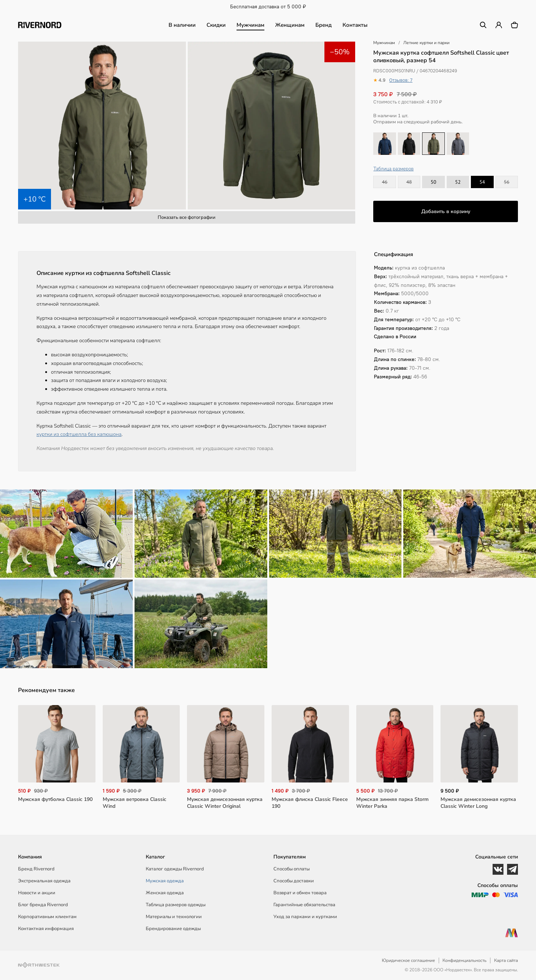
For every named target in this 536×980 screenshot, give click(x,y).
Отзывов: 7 (401, 80)
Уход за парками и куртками (305, 917)
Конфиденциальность (465, 960)
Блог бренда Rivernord (43, 905)
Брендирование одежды (173, 929)
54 (482, 182)
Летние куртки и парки (426, 43)
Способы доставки (294, 881)
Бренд (324, 25)
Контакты (355, 25)
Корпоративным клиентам (47, 917)
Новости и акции (37, 893)
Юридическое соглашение (409, 960)
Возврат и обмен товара (300, 893)
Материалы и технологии (174, 917)
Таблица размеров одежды (176, 905)
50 (433, 182)
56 (507, 182)
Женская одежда (165, 893)
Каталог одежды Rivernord (175, 869)
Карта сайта (506, 960)
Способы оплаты (292, 869)
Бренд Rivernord (36, 869)
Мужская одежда (165, 881)
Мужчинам (250, 25)
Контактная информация (46, 929)
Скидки (216, 25)
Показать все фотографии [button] (187, 217)
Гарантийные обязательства (304, 905)
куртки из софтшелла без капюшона (79, 434)
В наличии (182, 25)
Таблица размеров (393, 169)
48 (409, 182)
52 (458, 182)
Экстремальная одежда (44, 881)
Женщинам (290, 25)
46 (385, 182)
